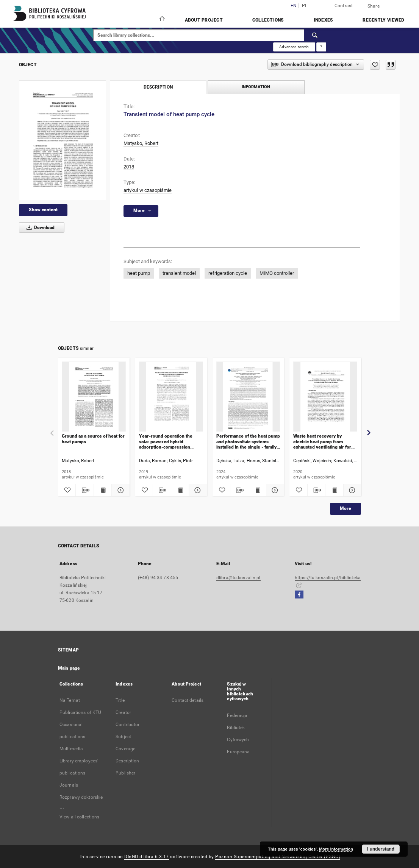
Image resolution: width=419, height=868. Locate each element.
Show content (43, 210)
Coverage (125, 749)
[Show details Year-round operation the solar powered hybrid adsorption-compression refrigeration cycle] (197, 490)
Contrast (344, 6)
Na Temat (70, 700)
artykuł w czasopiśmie (148, 190)
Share (374, 6)
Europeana (238, 752)
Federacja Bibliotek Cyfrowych (238, 728)
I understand (381, 849)
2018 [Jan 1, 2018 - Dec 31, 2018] (129, 167)
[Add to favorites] (375, 65)
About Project (204, 20)
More (346, 508)
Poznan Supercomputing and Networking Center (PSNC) (278, 857)
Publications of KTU (80, 712)
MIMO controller (277, 273)
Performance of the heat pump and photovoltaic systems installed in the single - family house (248, 442)
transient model (179, 273)
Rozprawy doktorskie (81, 797)
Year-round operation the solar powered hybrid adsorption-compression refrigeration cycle (166, 442)
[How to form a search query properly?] (321, 47)
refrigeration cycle (228, 273)
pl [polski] (305, 6)
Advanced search (294, 47)
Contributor (127, 725)
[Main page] (162, 20)
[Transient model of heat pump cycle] (63, 140)
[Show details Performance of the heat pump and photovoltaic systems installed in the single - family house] (274, 490)
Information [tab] (256, 87)
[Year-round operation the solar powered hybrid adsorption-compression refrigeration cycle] (171, 397)
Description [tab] (158, 87)
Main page (69, 668)
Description (127, 761)
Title (120, 700)
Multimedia (71, 749)
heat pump (139, 273)
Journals (69, 785)
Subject (123, 737)
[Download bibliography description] (84, 490)
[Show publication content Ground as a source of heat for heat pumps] (103, 490)
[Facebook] (299, 595)
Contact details (188, 700)
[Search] (315, 35)
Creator (123, 712)
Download (39, 228)
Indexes (324, 20)
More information (336, 849)
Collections (268, 20)
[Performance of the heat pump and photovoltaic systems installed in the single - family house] (248, 397)
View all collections (79, 817)
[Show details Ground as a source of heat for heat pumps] (119, 490)
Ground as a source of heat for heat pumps (93, 439)
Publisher (125, 773)
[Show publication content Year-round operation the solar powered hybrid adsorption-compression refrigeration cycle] (180, 490)
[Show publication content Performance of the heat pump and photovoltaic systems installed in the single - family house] (257, 490)
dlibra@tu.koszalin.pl (238, 578)
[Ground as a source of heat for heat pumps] (94, 397)
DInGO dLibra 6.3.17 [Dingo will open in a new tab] (147, 857)
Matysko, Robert (141, 143)
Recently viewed (383, 20)
